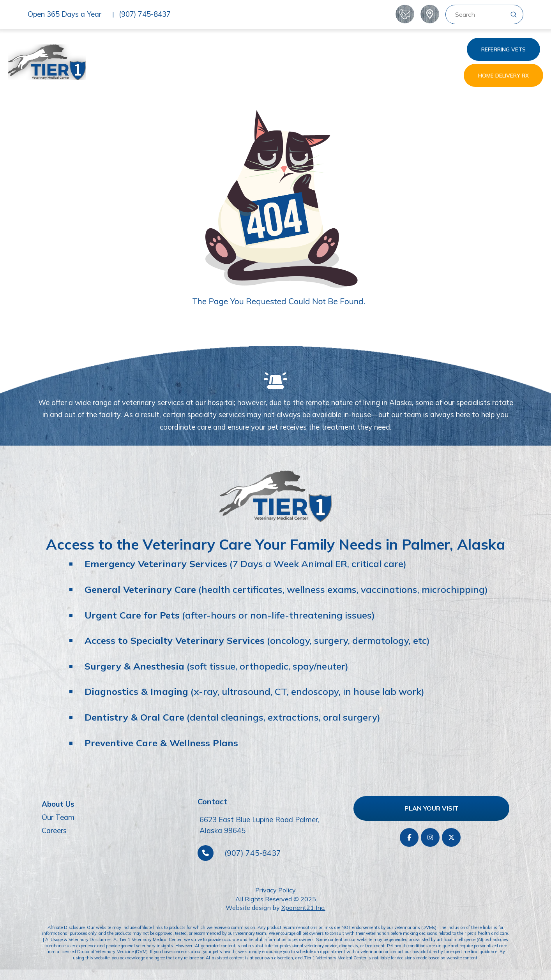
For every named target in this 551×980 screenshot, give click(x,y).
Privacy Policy (275, 890)
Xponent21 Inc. (303, 908)
